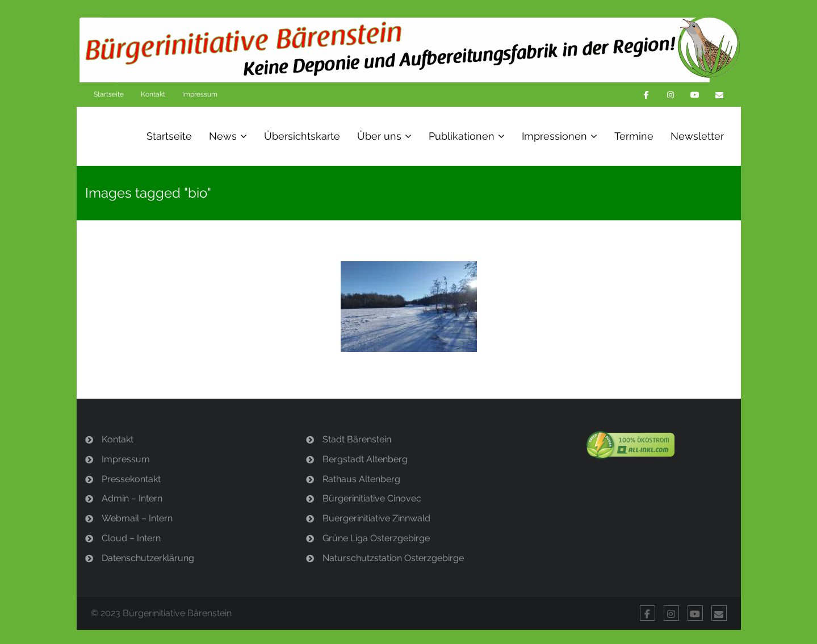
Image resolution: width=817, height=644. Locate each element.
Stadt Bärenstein (357, 439)
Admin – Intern (132, 498)
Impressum (200, 94)
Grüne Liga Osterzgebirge (376, 538)
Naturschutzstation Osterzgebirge (393, 558)
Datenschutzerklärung (148, 558)
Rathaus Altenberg (361, 479)
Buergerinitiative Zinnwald (376, 518)
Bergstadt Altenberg (365, 459)
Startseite (109, 94)
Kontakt (153, 94)
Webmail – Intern (137, 518)
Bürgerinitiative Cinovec (372, 498)
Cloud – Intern (131, 538)
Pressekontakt (131, 479)
